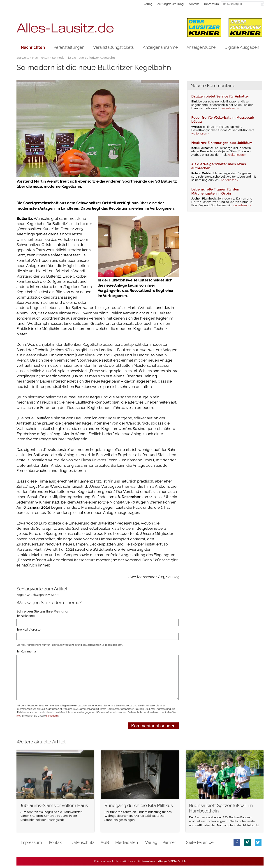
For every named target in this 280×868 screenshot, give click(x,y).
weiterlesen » (230, 108)
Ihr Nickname (26, 616)
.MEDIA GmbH (172, 861)
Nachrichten (41, 58)
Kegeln (21, 595)
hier (18, 716)
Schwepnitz (39, 595)
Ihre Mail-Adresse (29, 630)
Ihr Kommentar (27, 651)
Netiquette (52, 716)
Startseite (23, 58)
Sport (55, 595)
